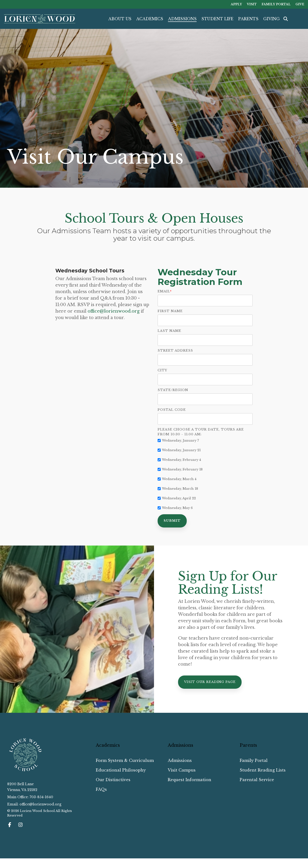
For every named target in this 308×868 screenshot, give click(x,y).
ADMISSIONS (182, 19)
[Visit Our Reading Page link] (210, 682)
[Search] (286, 19)
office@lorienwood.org (114, 311)
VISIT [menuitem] (252, 4)
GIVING (272, 19)
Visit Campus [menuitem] (182, 770)
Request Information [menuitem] (189, 780)
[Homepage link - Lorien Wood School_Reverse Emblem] (25, 770)
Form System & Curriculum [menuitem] (125, 760)
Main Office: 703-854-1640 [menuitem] (30, 797)
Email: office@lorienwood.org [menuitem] (34, 804)
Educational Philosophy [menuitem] (121, 770)
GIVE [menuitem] (300, 4)
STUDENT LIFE (217, 19)
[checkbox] (205, 474)
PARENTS (248, 19)
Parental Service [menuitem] (257, 780)
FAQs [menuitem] (101, 789)
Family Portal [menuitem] (254, 760)
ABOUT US (120, 19)
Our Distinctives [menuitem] (113, 780)
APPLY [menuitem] (236, 4)
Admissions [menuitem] (180, 760)
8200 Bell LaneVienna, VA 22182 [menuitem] (22, 787)
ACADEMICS (150, 19)
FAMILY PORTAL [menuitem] (276, 4)
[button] (10, 825)
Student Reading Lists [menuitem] (263, 770)
